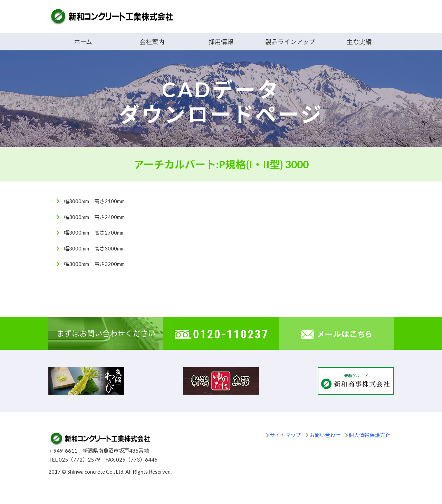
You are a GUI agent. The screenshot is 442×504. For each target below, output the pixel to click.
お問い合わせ (325, 435)
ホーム (83, 42)
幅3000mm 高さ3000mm (94, 248)
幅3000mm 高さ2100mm (94, 201)
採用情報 (221, 42)
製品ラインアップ (290, 42)
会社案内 (152, 42)
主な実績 (359, 42)
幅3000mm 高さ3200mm (94, 264)
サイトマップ (285, 435)
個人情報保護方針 (369, 435)
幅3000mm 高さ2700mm (94, 233)
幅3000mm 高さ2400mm (94, 217)
